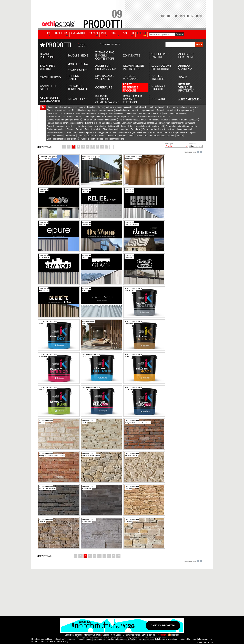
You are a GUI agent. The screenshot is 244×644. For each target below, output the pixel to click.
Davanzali (142, 132)
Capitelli (192, 132)
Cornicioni (100, 136)
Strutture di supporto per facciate (62, 132)
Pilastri (180, 136)
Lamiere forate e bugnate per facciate (64, 120)
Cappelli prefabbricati (158, 132)
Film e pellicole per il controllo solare (108, 139)
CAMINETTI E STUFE (49, 88)
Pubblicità (161, 635)
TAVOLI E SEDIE (78, 56)
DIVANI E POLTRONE (47, 56)
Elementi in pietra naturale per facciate (103, 123)
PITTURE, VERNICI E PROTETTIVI (186, 88)
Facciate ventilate (93, 129)
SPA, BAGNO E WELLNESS (105, 77)
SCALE (183, 77)
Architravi (148, 136)
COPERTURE (104, 88)
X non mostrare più (204, 642)
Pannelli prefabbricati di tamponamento (175, 110)
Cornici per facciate (178, 132)
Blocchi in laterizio (95, 107)
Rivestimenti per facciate (174, 114)
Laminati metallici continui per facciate (153, 117)
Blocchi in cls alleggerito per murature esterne (93, 110)
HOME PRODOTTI (82, 45)
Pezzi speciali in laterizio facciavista (183, 107)
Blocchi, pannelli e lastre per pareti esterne (66, 107)
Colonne (171, 136)
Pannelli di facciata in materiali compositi (179, 120)
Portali (139, 136)
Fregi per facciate (55, 136)
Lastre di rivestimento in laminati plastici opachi (143, 126)
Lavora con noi (149, 635)
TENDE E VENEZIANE (131, 77)
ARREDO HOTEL (73, 77)
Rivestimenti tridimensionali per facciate (177, 123)
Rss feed (175, 635)
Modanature (70, 136)
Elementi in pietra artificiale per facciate (140, 123)
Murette (122, 136)
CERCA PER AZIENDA (111, 44)
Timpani (81, 136)
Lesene (90, 136)
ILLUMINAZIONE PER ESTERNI (161, 67)
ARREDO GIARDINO (185, 67)
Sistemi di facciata (75, 129)
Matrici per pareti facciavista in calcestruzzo (117, 114)
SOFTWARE (158, 99)
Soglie (132, 132)
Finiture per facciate (56, 129)
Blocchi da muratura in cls (58, 110)
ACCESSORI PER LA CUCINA (106, 67)
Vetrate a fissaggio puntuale (180, 129)
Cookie (106, 635)
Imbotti (131, 136)
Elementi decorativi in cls (150, 114)
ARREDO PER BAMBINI (160, 56)
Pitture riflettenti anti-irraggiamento (181, 126)
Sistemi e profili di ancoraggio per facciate (97, 132)
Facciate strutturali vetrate (154, 129)
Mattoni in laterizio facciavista (119, 107)
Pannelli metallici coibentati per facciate (85, 117)
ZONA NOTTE (132, 56)
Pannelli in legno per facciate (60, 126)
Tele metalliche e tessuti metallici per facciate (139, 120)
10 (107, 146)
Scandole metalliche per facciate (119, 117)
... (111, 146)
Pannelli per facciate (56, 117)
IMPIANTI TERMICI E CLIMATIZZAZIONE (106, 99)
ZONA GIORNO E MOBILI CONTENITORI (105, 56)
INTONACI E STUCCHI (158, 88)
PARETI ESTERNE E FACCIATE (131, 88)
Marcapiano (160, 136)
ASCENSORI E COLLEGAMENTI (51, 99)
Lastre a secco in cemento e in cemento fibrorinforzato (71, 114)
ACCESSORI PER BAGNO (186, 56)
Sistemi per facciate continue (116, 129)
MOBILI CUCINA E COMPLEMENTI (78, 67)
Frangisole (136, 129)
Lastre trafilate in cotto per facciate (150, 107)
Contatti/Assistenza (132, 635)
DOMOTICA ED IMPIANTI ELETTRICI (133, 99)
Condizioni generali (73, 635)
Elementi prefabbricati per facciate (62, 139)
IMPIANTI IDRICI (78, 99)
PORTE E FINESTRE (157, 77)
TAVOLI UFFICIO (50, 77)
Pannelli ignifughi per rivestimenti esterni (65, 123)
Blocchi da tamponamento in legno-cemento (135, 110)
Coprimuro (123, 132)
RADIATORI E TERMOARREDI (78, 88)
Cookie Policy (62, 641)
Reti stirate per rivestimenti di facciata (100, 120)
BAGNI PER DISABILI (47, 67)
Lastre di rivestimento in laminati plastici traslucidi (97, 126)
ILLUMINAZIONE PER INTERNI (133, 67)
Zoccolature (112, 136)
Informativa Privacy (92, 635)
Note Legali (116, 635)
